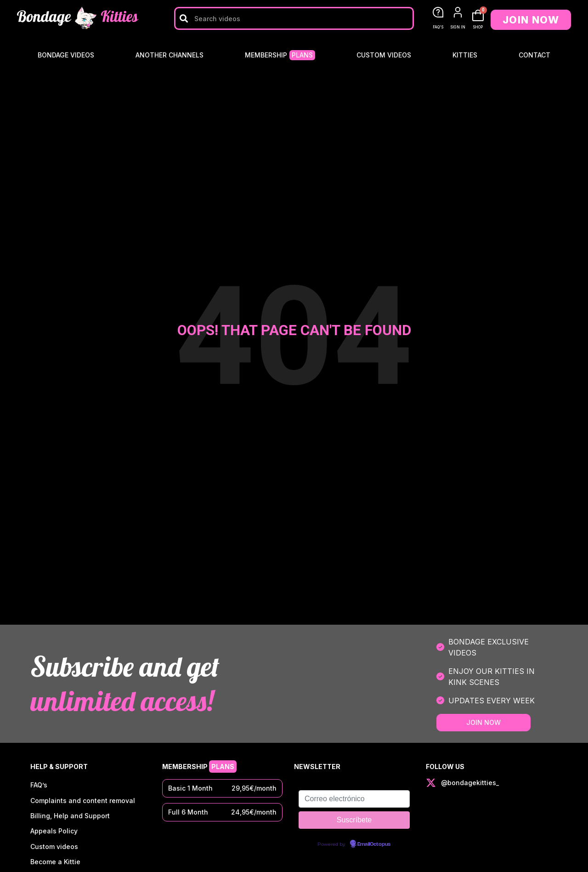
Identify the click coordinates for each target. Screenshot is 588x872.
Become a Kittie (55, 863)
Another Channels (170, 55)
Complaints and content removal (83, 801)
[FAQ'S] (438, 12)
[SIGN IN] (458, 12)
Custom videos (384, 55)
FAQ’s (39, 785)
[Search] (184, 18)
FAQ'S (438, 27)
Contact (534, 55)
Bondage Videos (66, 55)
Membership (280, 55)
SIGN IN (458, 27)
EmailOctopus (374, 844)
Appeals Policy (54, 832)
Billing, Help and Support (70, 817)
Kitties (465, 55)
